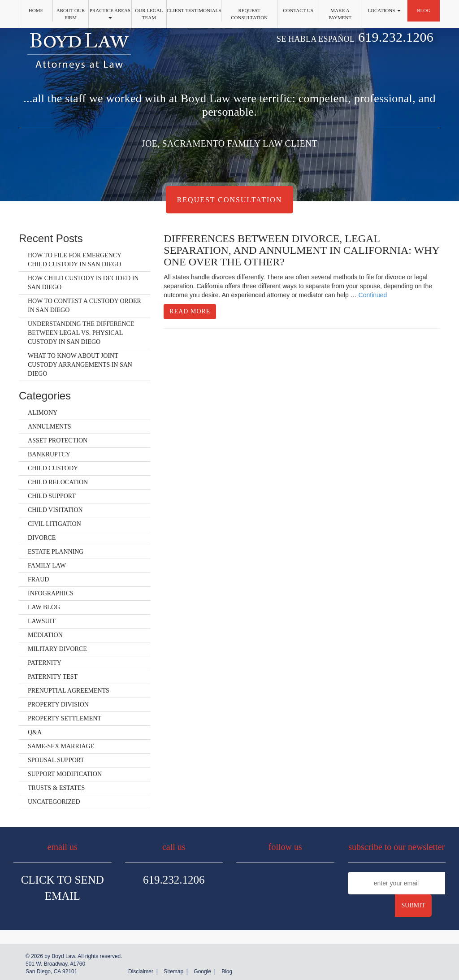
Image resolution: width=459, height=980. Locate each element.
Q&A (35, 732)
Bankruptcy (49, 454)
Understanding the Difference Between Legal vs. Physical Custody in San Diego (81, 333)
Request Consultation (249, 14)
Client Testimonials (194, 10)
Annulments (49, 427)
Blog (424, 10)
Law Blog (44, 607)
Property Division (58, 705)
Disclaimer (141, 971)
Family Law (47, 566)
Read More (190, 311)
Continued (373, 295)
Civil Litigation (54, 524)
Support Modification (65, 774)
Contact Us (298, 10)
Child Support (52, 496)
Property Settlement (65, 718)
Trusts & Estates (56, 788)
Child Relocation (58, 482)
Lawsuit (42, 621)
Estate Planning (56, 552)
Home (36, 10)
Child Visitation (55, 510)
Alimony (43, 413)
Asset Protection (58, 440)
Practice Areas (110, 13)
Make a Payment (340, 14)
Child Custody (53, 468)
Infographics (51, 593)
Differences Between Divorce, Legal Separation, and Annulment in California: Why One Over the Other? (301, 250)
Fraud (38, 579)
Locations (384, 10)
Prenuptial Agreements (69, 691)
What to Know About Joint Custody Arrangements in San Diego (80, 365)
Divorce (42, 538)
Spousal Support (56, 760)
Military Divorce (57, 649)
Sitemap (173, 971)
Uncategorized (54, 802)
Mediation (45, 635)
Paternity (45, 663)
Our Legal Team (149, 14)
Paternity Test (53, 677)
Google (202, 971)
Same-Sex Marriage (61, 746)
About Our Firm (71, 14)
